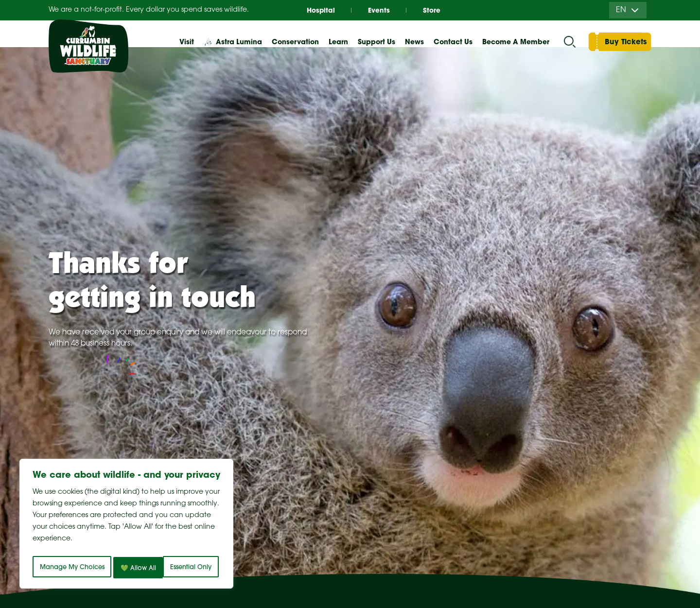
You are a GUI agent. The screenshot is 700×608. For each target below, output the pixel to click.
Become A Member (516, 42)
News (414, 42)
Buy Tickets (626, 42)
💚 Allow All (127, 568)
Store (437, 10)
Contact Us (453, 42)
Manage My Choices (84, 546)
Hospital (315, 10)
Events (379, 10)
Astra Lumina (239, 42)
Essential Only (178, 546)
